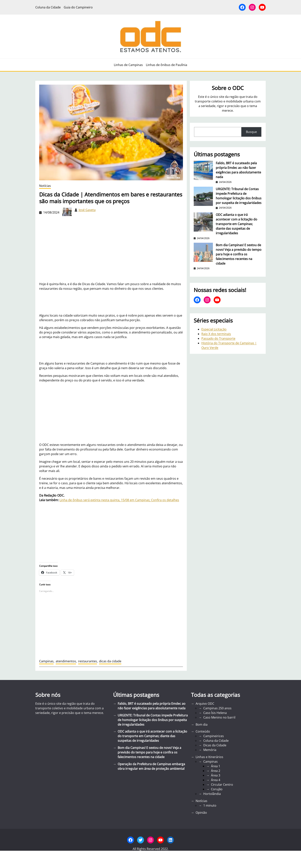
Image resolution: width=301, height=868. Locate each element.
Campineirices (214, 736)
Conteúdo (203, 731)
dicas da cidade (110, 661)
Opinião (201, 813)
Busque (251, 132)
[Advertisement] (111, 413)
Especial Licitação (214, 329)
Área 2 (216, 771)
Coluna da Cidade (216, 741)
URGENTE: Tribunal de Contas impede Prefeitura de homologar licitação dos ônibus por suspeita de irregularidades (239, 196)
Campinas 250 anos (217, 708)
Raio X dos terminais (216, 334)
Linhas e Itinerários (209, 757)
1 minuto (210, 805)
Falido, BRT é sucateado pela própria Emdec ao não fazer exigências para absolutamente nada (238, 170)
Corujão (217, 789)
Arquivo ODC (205, 704)
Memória (210, 750)
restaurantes (88, 661)
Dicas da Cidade (215, 745)
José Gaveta (87, 210)
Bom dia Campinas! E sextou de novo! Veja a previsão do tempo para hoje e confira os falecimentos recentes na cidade (239, 254)
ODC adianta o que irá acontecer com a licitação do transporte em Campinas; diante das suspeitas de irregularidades (237, 224)
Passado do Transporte (218, 338)
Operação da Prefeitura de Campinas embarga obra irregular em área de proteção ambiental (151, 766)
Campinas (46, 661)
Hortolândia (212, 794)
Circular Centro (222, 785)
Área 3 (216, 775)
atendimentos (66, 661)
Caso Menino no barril (219, 717)
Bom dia (202, 724)
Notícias (45, 186)
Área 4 (216, 780)
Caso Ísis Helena (215, 713)
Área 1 (216, 766)
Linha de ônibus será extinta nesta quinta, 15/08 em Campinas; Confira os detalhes (119, 500)
